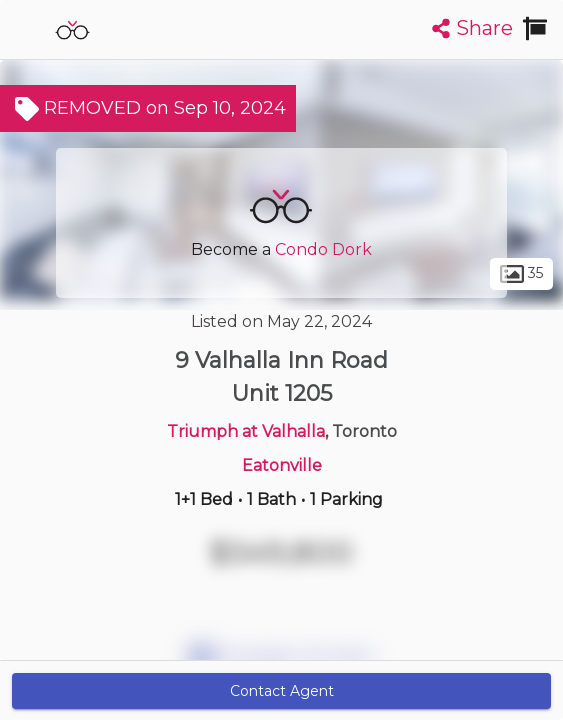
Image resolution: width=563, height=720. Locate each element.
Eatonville (282, 465)
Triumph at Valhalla (246, 431)
